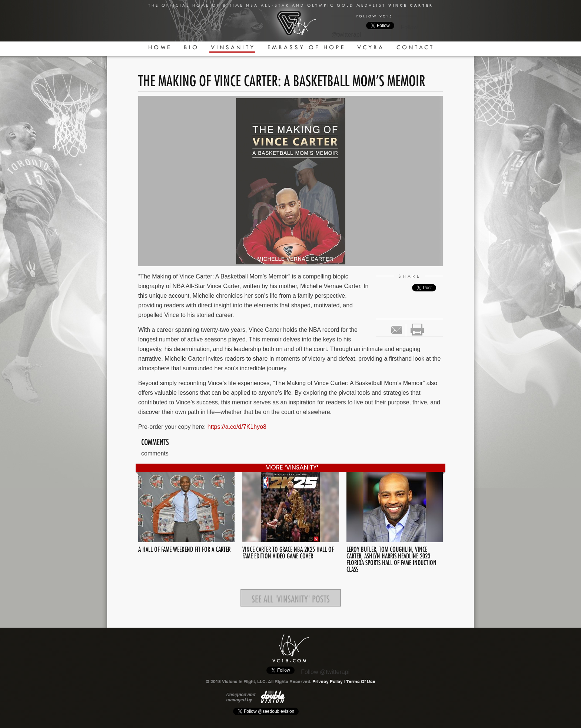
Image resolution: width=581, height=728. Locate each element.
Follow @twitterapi (325, 672)
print (417, 330)
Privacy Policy (328, 682)
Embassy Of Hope (306, 47)
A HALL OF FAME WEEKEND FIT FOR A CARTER (184, 548)
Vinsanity (233, 47)
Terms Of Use (361, 682)
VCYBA (371, 47)
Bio (191, 47)
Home (160, 47)
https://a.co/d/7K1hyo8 (237, 427)
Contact (415, 47)
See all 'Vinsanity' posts (291, 598)
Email (397, 330)
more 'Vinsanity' (292, 468)
